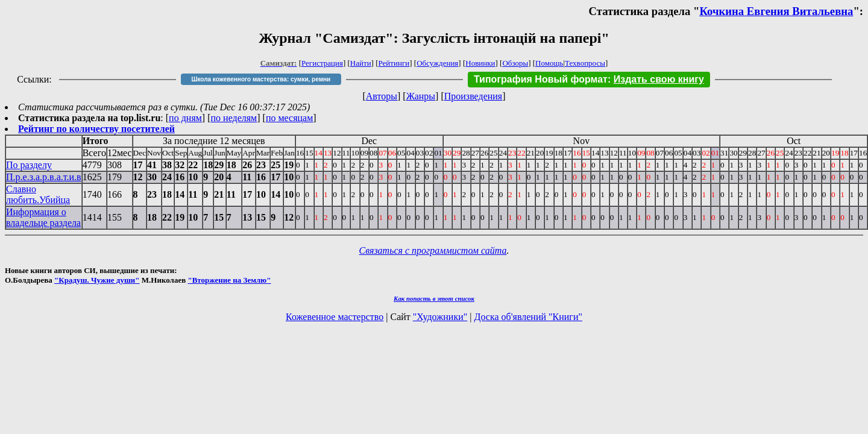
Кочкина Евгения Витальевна (776, 11)
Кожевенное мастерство (335, 317)
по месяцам (289, 118)
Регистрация (322, 63)
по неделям (234, 118)
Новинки (480, 63)
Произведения (473, 96)
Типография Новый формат (541, 79)
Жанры (421, 96)
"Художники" (440, 317)
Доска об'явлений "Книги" (528, 317)
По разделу (29, 165)
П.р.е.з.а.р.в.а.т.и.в (44, 177)
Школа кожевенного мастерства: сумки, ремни (261, 79)
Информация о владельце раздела (43, 217)
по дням (185, 118)
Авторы (382, 96)
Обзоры (515, 63)
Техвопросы (585, 63)
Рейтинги (394, 63)
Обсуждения (437, 63)
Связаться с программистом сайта (433, 250)
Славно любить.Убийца (38, 194)
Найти (361, 63)
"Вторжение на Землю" (229, 280)
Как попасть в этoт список (434, 298)
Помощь (549, 63)
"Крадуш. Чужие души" (97, 280)
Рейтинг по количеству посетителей (96, 129)
